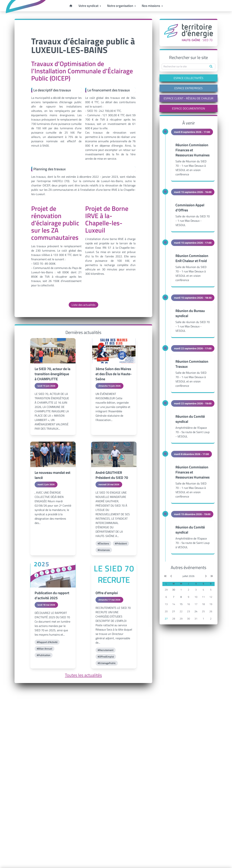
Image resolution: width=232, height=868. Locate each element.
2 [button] (188, 590)
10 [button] (196, 597)
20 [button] (166, 611)
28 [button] (174, 619)
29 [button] (166, 590)
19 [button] (211, 604)
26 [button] (211, 611)
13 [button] (166, 604)
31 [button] (196, 619)
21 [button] (174, 611)
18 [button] (203, 604)
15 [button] (181, 604)
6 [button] (166, 597)
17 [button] (196, 604)
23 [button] (188, 611)
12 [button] (211, 597)
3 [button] (196, 590)
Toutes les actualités (83, 675)
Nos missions (151, 6)
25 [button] (203, 611)
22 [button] (181, 611)
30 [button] (174, 590)
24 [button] (196, 611)
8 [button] (181, 597)
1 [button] (181, 590)
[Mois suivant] (206, 576)
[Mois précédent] (171, 576)
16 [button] (188, 604)
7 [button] (174, 597)
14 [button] (174, 604)
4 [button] (203, 590)
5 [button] (211, 590)
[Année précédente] (165, 576)
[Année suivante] (212, 576)
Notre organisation (120, 6)
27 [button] (166, 619)
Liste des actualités (83, 305)
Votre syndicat (88, 6)
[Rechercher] (211, 66)
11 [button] (203, 597)
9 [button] (188, 597)
